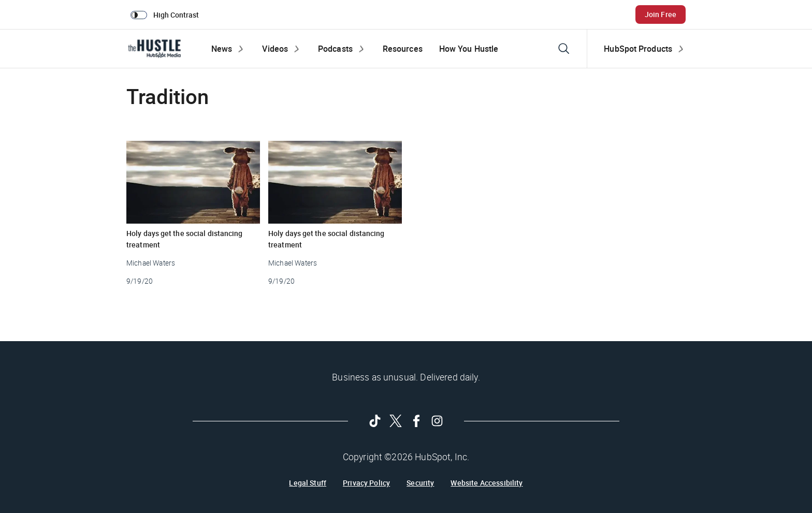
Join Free (661, 14)
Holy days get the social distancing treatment (185, 239)
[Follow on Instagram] (437, 421)
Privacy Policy (366, 483)
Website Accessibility (487, 483)
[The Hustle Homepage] (154, 49)
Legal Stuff (308, 483)
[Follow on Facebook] (416, 421)
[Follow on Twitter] (396, 421)
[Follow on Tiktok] (375, 421)
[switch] (167, 14)
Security (420, 483)
